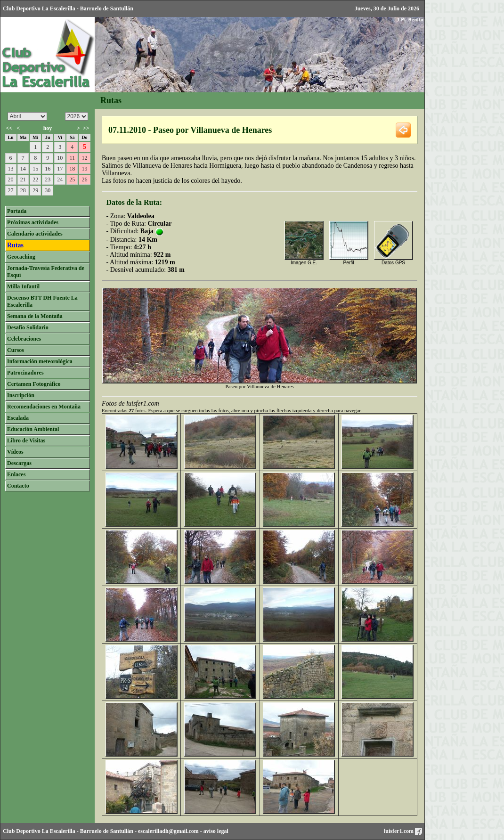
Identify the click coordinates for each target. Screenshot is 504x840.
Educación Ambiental (33, 429)
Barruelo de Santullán (107, 831)
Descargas (19, 463)
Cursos (16, 350)
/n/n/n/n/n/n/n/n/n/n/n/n (27, 116)
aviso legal (216, 831)
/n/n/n (77, 116)
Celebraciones (24, 339)
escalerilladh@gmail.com (168, 831)
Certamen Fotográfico (34, 384)
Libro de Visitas (26, 440)
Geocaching (21, 257)
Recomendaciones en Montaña (44, 407)
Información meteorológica (40, 361)
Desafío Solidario (28, 327)
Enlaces (16, 474)
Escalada (18, 418)
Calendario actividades (35, 234)
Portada (17, 211)
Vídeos (15, 452)
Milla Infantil (23, 286)
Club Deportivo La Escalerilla (39, 831)
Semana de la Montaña (35, 316)
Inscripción (21, 395)
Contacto (18, 486)
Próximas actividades (33, 222)
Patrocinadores (25, 373)
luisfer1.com (403, 831)
